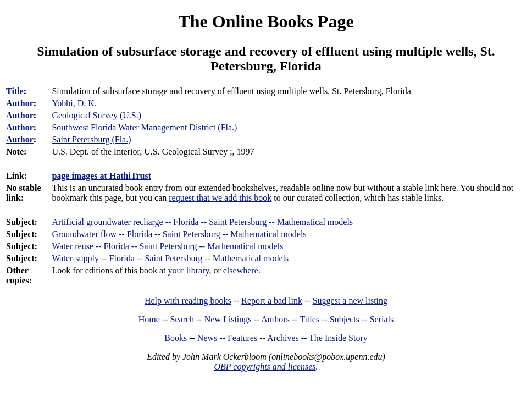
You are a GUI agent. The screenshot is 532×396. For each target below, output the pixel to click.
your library (189, 270)
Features (242, 338)
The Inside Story (338, 338)
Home (149, 319)
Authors (275, 319)
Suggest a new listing (350, 301)
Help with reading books (188, 301)
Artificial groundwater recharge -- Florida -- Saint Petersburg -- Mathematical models (202, 222)
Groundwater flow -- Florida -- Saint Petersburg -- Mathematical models (179, 234)
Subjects (345, 319)
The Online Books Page (266, 21)
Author (20, 103)
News (207, 338)
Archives (283, 338)
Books (176, 338)
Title (15, 91)
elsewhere (241, 270)
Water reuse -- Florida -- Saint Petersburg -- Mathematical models (167, 246)
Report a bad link (272, 301)
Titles (309, 319)
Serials (382, 319)
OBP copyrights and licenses (265, 367)
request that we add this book (220, 198)
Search (182, 319)
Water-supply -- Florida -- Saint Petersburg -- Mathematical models (170, 258)
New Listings (228, 319)
